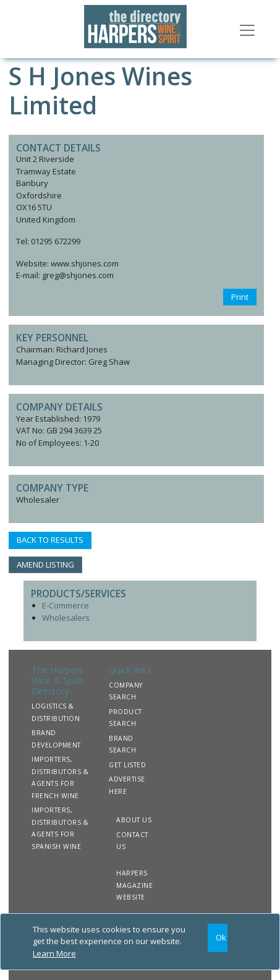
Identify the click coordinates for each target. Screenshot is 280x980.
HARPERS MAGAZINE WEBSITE (134, 885)
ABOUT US (134, 820)
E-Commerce (66, 605)
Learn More (54, 953)
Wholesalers (66, 618)
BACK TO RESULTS (50, 540)
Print (240, 297)
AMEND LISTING (45, 565)
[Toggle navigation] (247, 29)
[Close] (218, 938)
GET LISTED (127, 765)
